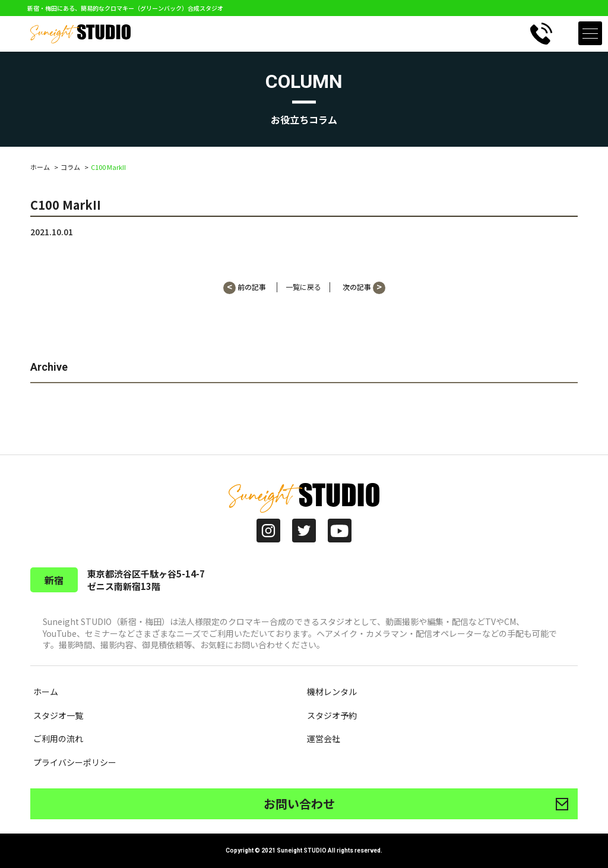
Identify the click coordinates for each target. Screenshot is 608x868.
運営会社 (324, 738)
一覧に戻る (303, 287)
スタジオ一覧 (58, 715)
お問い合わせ (299, 804)
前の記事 (245, 288)
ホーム (40, 167)
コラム (70, 167)
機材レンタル (332, 692)
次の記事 (364, 288)
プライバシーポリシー (75, 762)
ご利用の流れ (58, 738)
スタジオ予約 (332, 715)
